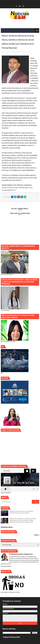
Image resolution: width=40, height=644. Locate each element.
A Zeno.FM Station (6, 493)
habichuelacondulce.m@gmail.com (22, 554)
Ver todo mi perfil (6, 566)
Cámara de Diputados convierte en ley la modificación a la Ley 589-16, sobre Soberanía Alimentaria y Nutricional (23, 520)
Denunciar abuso (7, 527)
